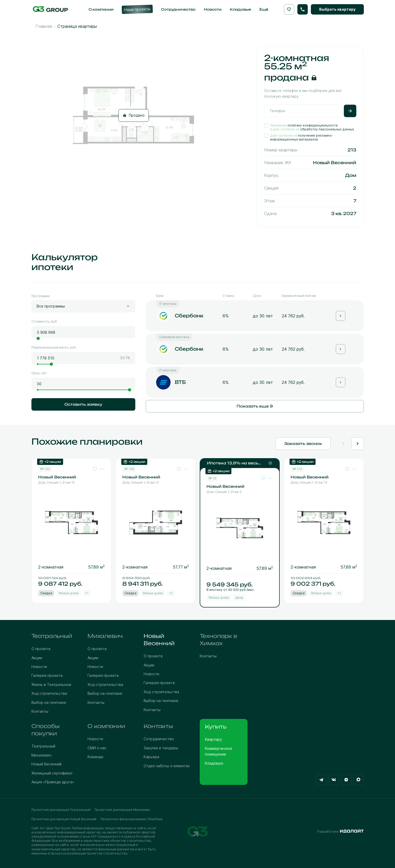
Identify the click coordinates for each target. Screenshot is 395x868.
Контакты (40, 711)
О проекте (41, 649)
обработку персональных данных (327, 129)
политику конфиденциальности (313, 125)
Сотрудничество (159, 739)
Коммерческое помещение (219, 751)
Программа (41, 296)
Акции (37, 658)
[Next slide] (358, 444)
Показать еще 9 (255, 406)
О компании (106, 726)
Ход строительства (49, 693)
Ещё (264, 9)
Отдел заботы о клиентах (167, 766)
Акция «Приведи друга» (53, 782)
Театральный (52, 636)
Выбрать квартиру (337, 9)
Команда (95, 757)
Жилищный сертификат (52, 773)
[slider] (38, 338)
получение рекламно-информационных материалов (302, 138)
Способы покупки (45, 730)
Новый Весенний (159, 640)
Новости (39, 667)
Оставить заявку (83, 404)
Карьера (151, 757)
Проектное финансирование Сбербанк (132, 819)
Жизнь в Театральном (51, 685)
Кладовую (214, 763)
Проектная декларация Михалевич (122, 810)
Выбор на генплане (49, 702)
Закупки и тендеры (161, 748)
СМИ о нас (97, 748)
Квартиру (213, 739)
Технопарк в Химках (218, 640)
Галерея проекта (47, 675)
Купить (216, 727)
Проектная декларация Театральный (61, 810)
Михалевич (105, 636)
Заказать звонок (303, 443)
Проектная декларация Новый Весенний (64, 819)
